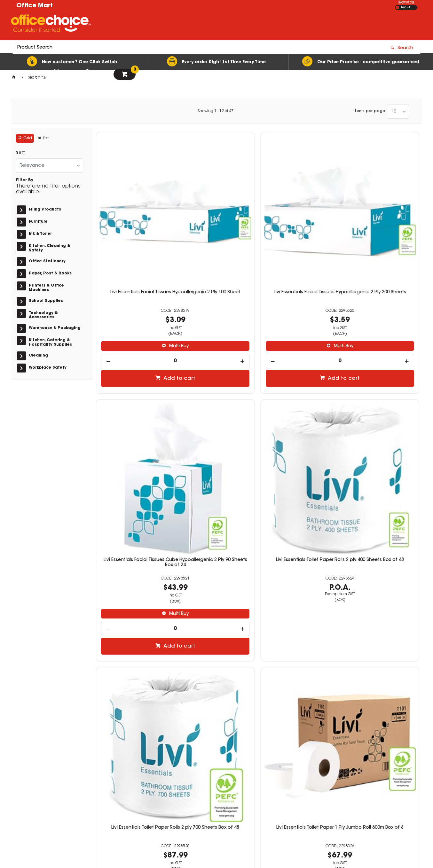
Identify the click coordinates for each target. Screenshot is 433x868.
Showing (216, 111)
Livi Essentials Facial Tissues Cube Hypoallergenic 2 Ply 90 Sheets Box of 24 (299, 216)
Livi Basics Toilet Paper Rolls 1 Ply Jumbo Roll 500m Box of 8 (381, 593)
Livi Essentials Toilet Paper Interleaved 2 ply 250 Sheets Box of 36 (381, 406)
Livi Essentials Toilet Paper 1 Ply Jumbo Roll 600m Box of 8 (216, 403)
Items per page (369, 111)
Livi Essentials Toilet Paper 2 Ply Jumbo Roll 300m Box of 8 (299, 403)
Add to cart (138, 297)
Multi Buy (137, 265)
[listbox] (398, 111)
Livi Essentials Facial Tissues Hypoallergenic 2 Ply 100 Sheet (134, 214)
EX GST (397, 8)
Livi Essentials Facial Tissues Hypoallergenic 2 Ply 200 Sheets (216, 216)
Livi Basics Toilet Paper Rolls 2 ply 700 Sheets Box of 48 (216, 593)
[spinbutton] (134, 280)
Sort (20, 153)
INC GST (405, 7)
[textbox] (179, 25)
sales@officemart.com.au (327, 782)
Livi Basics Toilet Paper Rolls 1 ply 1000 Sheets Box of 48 (299, 593)
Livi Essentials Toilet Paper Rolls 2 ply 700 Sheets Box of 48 (134, 403)
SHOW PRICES (406, 3)
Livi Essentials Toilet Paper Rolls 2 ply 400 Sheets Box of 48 (381, 214)
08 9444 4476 (320, 776)
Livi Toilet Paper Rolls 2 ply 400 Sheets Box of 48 (134, 593)
